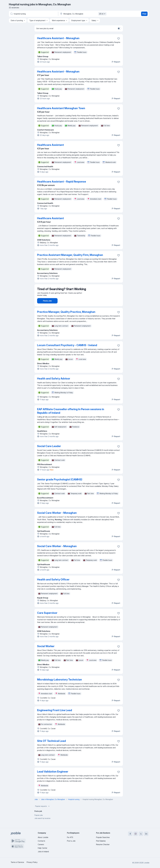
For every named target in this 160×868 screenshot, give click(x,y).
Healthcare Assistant (50, 145)
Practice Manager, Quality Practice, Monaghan (66, 318)
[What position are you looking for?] (33, 14)
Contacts (41, 841)
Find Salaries (101, 841)
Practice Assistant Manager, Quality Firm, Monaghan (70, 255)
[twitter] (141, 834)
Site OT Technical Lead (51, 747)
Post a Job (71, 841)
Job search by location (42, 824)
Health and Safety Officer (53, 586)
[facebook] (130, 834)
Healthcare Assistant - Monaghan (58, 38)
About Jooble (43, 837)
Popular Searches (103, 837)
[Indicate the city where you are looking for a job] (83, 14)
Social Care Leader (49, 452)
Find (144, 14)
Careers (41, 844)
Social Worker (46, 652)
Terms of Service (17, 862)
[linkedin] (146, 834)
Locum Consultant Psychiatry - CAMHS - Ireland (67, 351)
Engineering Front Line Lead (55, 716)
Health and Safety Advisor (54, 385)
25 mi (103, 14)
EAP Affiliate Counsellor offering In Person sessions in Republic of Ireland (71, 417)
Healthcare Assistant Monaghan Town (61, 108)
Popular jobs (39, 821)
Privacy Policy (32, 862)
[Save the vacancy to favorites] (119, 39)
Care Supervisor (47, 619)
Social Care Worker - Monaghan (57, 519)
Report (116, 62)
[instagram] (136, 834)
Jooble (147, 863)
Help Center (42, 848)
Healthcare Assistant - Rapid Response (62, 182)
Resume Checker (103, 844)
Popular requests (43, 812)
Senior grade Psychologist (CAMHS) (60, 486)
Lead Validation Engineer (53, 778)
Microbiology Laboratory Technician (59, 686)
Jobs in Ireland (43, 852)
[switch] (119, 28)
